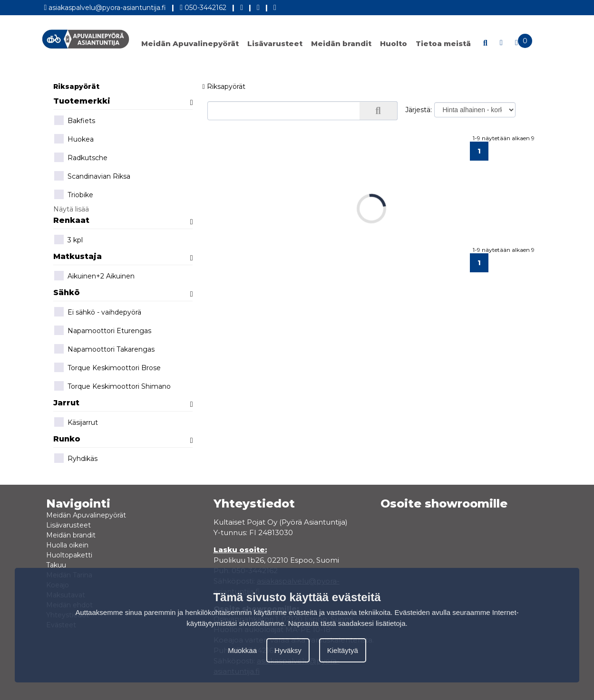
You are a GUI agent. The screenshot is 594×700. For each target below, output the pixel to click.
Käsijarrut (76, 423)
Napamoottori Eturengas (102, 331)
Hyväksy (288, 650)
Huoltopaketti (69, 555)
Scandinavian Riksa (92, 177)
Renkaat (123, 220)
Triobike (73, 195)
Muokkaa (242, 650)
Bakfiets (74, 121)
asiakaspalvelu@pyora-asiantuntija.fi (105, 6)
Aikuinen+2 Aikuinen (94, 277)
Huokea (73, 140)
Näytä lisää (71, 209)
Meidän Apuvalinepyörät (190, 43)
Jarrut (123, 403)
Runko (123, 439)
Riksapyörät (76, 86)
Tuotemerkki (123, 101)
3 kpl (68, 240)
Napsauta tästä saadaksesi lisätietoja (347, 623)
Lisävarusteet (275, 43)
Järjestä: (419, 110)
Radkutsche (80, 158)
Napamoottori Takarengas (104, 350)
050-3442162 (203, 6)
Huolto (394, 43)
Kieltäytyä (343, 650)
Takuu (56, 565)
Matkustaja (123, 256)
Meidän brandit (341, 43)
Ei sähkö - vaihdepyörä (97, 313)
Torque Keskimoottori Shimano (112, 387)
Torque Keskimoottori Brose (107, 368)
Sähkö (123, 292)
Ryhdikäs (75, 459)
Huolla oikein (67, 545)
